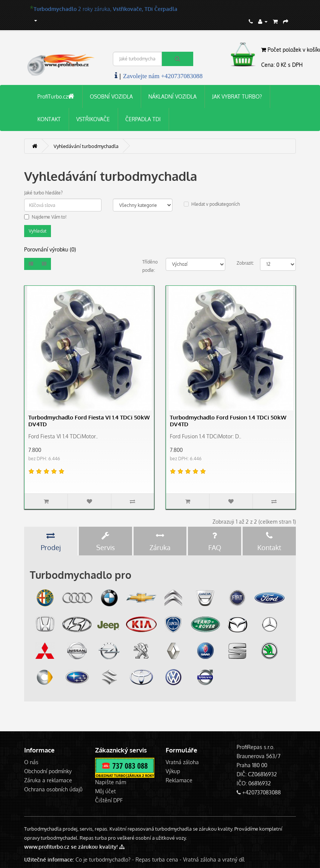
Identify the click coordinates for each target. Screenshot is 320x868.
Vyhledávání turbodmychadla (86, 146)
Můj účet (105, 791)
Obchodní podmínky (48, 771)
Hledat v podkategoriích (212, 204)
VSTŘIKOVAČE (93, 119)
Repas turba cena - (159, 860)
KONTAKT (49, 119)
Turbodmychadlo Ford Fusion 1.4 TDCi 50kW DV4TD (228, 421)
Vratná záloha (182, 762)
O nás (31, 762)
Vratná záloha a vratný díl (214, 860)
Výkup (173, 771)
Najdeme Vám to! (45, 217)
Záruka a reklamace (48, 780)
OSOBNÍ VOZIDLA (111, 96)
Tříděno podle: (148, 266)
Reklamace (179, 780)
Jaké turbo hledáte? (43, 193)
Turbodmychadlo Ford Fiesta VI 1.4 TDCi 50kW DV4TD (89, 421)
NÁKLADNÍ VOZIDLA (172, 96)
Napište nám (111, 782)
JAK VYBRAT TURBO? (237, 96)
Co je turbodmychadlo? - (105, 860)
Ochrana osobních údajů (53, 789)
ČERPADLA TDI (143, 119)
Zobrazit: (243, 263)
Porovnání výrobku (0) (50, 249)
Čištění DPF (109, 800)
